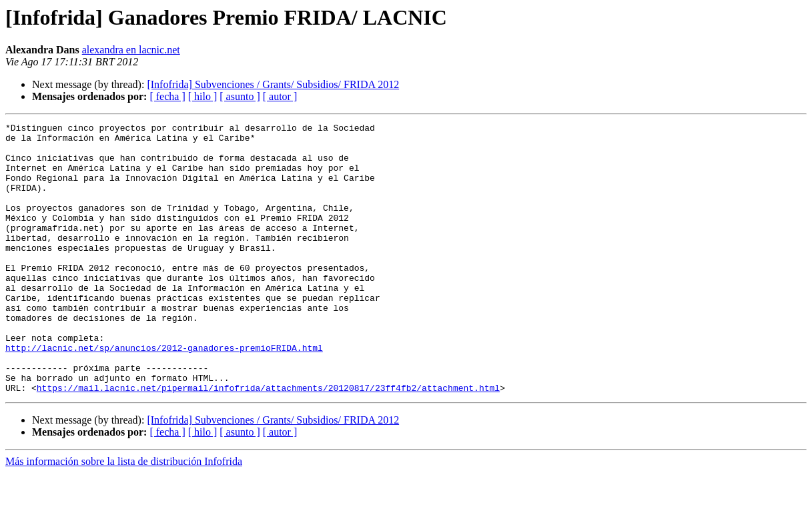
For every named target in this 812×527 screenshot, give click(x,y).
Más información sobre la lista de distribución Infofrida (124, 515)
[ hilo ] (203, 96)
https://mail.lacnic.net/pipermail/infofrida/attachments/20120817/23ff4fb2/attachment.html (268, 442)
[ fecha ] (167, 96)
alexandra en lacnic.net (131, 50)
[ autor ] (280, 96)
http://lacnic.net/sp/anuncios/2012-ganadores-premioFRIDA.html (164, 394)
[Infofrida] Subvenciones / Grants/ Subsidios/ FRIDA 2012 (273, 84)
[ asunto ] (240, 96)
